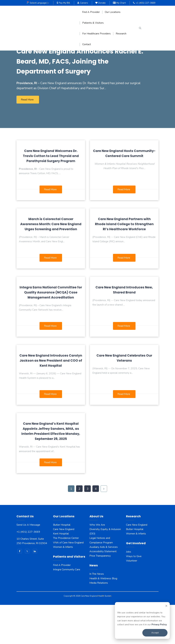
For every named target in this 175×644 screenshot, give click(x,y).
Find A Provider (62, 604)
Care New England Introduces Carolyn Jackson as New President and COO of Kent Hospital (51, 400)
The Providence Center (66, 577)
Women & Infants (63, 586)
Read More (27, 139)
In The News (97, 613)
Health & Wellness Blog (103, 617)
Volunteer (132, 600)
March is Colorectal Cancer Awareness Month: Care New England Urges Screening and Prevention (51, 263)
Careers (82, 3)
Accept (155, 633)
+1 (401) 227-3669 (144, 3)
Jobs (129, 591)
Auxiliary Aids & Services (104, 586)
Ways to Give (134, 595)
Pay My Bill (63, 3)
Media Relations (99, 622)
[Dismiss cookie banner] (166, 606)
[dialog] (142, 620)
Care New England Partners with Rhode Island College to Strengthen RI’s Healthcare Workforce (124, 263)
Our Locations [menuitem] (113, 12)
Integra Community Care (67, 609)
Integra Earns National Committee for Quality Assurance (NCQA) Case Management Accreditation (51, 331)
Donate (100, 3)
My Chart (119, 3)
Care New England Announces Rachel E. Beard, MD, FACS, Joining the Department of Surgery (77, 95)
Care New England (64, 568)
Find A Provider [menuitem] (91, 12)
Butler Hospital (62, 564)
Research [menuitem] (121, 34)
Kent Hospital (61, 573)
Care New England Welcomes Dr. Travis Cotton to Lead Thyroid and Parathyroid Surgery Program (51, 195)
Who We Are (97, 564)
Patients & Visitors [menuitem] (93, 23)
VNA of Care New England (68, 582)
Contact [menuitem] (87, 44)
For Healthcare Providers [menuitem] (96, 34)
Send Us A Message (28, 564)
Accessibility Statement (103, 590)
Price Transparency (100, 595)
